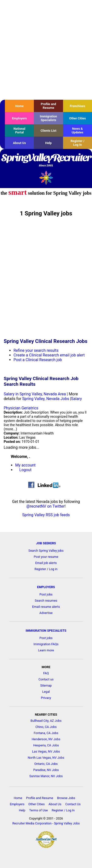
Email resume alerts (46, 607)
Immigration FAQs (46, 644)
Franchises (77, 106)
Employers (20, 118)
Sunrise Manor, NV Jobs (46, 776)
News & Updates (78, 130)
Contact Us (73, 804)
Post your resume (46, 557)
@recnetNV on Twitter (46, 506)
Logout (26, 470)
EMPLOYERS (46, 587)
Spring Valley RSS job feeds (46, 515)
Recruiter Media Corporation (32, 823)
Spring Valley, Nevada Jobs (46, 399)
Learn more (46, 650)
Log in (53, 569)
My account (25, 465)
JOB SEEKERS (46, 543)
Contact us (46, 679)
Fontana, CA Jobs (46, 733)
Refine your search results (36, 350)
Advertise (46, 613)
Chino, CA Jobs (46, 727)
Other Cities (78, 118)
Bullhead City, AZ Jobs (46, 721)
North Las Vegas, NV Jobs (46, 758)
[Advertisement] (46, 50)
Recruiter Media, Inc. (46, 178)
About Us (20, 143)
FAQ (46, 673)
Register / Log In (78, 143)
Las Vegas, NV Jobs (46, 751)
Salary (77, 399)
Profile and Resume (48, 106)
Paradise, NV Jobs (46, 770)
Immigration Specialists (48, 118)
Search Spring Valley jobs (46, 551)
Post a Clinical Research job (38, 360)
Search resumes (46, 601)
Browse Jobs (66, 798)
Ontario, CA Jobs (46, 764)
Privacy (46, 698)
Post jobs (46, 594)
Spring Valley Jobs (67, 823)
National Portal (19, 130)
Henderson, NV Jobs (46, 739)
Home (19, 106)
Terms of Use (39, 810)
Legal (46, 692)
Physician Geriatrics (21, 408)
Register (40, 569)
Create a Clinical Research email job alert (49, 355)
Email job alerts (46, 563)
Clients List (48, 131)
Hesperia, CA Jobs (46, 745)
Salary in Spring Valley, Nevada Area (35, 394)
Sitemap (46, 685)
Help (48, 143)
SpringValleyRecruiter (46, 161)
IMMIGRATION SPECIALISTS (46, 631)
